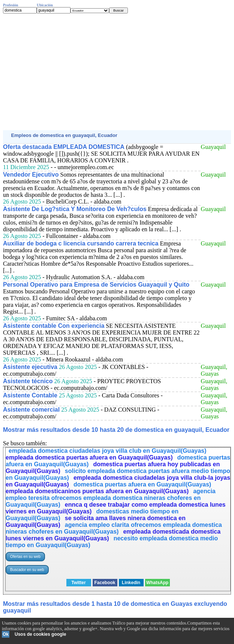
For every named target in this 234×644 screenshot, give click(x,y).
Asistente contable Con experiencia (54, 326)
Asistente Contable (30, 395)
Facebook (105, 583)
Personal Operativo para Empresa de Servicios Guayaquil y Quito (96, 285)
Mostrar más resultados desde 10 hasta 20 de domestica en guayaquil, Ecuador (116, 430)
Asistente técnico (28, 381)
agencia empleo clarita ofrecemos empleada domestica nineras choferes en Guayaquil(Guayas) (114, 528)
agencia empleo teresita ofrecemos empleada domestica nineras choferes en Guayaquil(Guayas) (111, 498)
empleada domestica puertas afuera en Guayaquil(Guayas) (89, 457)
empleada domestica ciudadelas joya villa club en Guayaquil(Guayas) (107, 451)
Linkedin (131, 583)
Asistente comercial (31, 410)
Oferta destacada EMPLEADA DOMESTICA (64, 147)
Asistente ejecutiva (30, 367)
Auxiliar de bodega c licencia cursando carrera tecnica (81, 243)
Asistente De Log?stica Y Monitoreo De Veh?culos (75, 209)
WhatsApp (157, 583)
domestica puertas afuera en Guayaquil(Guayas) (142, 484)
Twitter (78, 583)
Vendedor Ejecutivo (31, 175)
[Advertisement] (117, 72)
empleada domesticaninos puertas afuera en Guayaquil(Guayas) (97, 491)
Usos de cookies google (40, 634)
